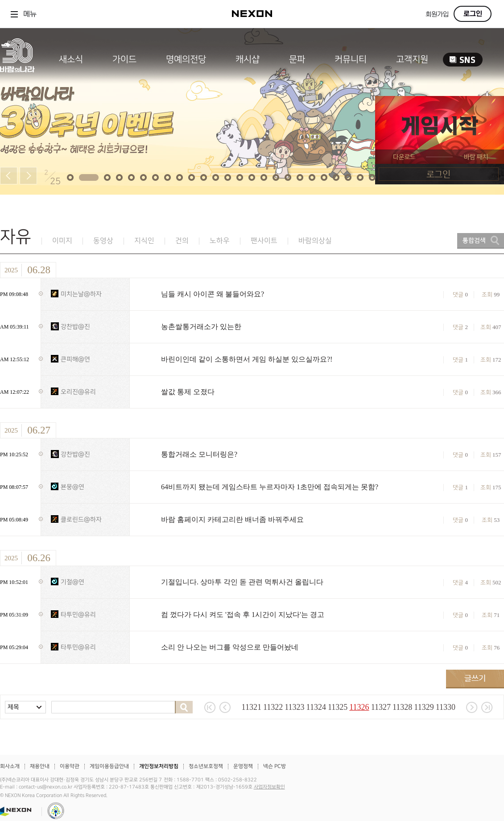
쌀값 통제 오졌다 (188, 392)
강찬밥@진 (75, 327)
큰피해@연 (75, 359)
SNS (463, 60)
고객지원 (412, 59)
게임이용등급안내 (109, 766)
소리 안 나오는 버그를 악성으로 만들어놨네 (230, 647)
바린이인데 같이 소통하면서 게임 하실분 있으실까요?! (247, 359)
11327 (381, 707)
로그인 (473, 14)
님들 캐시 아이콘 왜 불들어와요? (213, 294)
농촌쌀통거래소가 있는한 (201, 327)
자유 (16, 237)
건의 (182, 241)
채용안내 (40, 766)
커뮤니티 (351, 59)
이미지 (62, 241)
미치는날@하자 (81, 294)
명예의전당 (186, 59)
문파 (297, 59)
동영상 (103, 241)
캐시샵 (248, 59)
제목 (13, 707)
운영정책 (243, 766)
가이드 (124, 59)
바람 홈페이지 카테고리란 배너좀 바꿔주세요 (232, 519)
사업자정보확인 (269, 787)
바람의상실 (315, 241)
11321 (252, 707)
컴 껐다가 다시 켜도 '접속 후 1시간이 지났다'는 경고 (243, 615)
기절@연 (72, 582)
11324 (316, 707)
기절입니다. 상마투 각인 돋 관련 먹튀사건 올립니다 (242, 582)
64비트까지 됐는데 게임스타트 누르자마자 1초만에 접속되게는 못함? (270, 487)
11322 (273, 707)
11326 (359, 707)
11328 (402, 707)
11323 (294, 707)
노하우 (220, 241)
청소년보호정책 (206, 766)
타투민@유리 (78, 615)
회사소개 (10, 766)
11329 (424, 707)
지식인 (144, 241)
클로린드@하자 (81, 519)
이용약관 (70, 766)
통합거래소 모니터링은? (199, 454)
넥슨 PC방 (275, 766)
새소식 (71, 59)
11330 (446, 707)
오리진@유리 (78, 392)
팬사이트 (264, 241)
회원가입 (437, 15)
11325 (338, 707)
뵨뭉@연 (72, 487)
